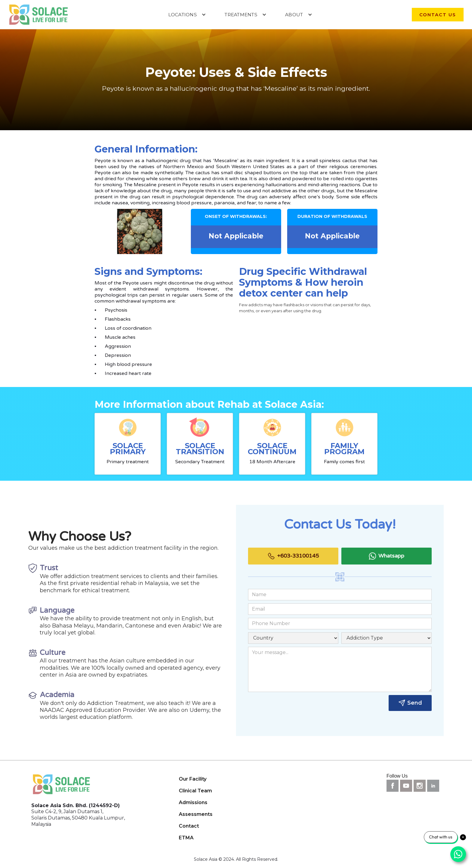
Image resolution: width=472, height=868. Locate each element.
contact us (438, 15)
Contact (189, 826)
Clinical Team (195, 791)
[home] (39, 15)
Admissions (193, 802)
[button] (187, 15)
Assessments (196, 814)
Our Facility (193, 779)
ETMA (186, 838)
